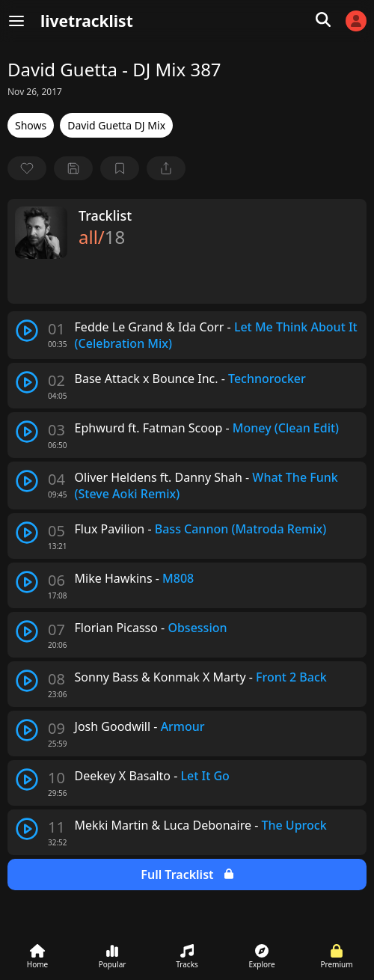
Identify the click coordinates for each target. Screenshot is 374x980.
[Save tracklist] (73, 168)
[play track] (27, 331)
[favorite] (27, 168)
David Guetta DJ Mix (116, 125)
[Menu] (16, 21)
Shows (31, 125)
